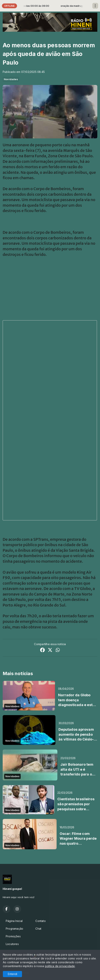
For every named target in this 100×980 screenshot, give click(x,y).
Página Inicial (14, 921)
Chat (38, 929)
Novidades (11, 79)
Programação (14, 929)
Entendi (13, 974)
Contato (40, 921)
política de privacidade (60, 966)
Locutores (12, 944)
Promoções (13, 936)
